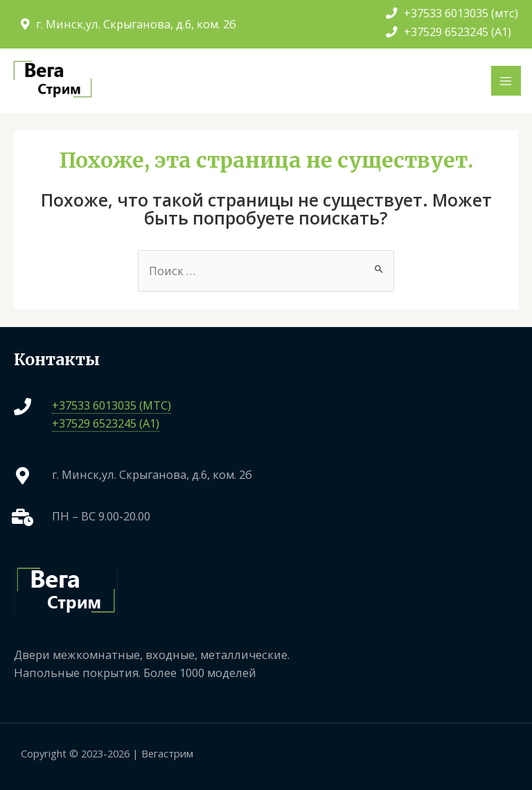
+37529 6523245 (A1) (449, 32)
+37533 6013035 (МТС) (112, 405)
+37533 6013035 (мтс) (452, 13)
